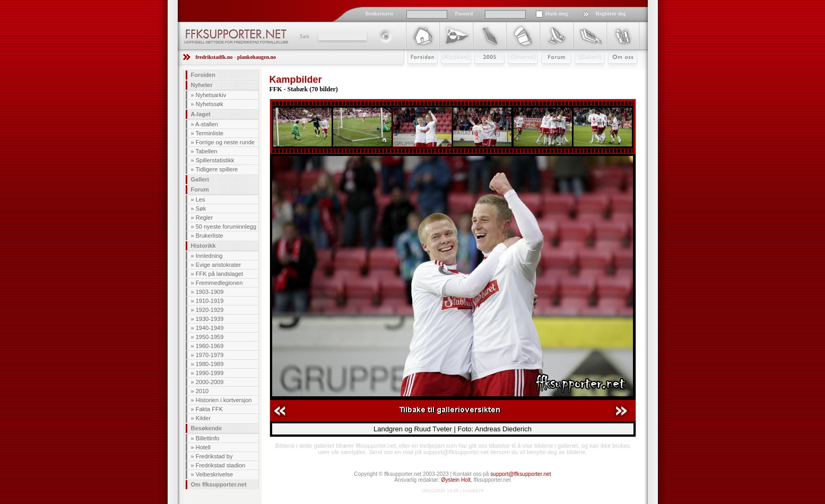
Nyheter (202, 85)
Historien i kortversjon (224, 400)
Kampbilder (296, 80)
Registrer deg (611, 14)
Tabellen (206, 151)
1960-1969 (210, 346)
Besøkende (207, 428)
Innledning (209, 256)
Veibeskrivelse (214, 474)
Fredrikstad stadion (221, 465)
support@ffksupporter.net (520, 474)
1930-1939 (210, 319)
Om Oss (618, 73)
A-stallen (207, 124)
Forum (549, 73)
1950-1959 (210, 337)
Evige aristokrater (219, 265)
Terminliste (209, 133)
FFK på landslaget (219, 274)
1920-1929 (210, 310)
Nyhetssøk (210, 104)
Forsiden (418, 73)
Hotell (203, 447)
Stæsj (514, 73)
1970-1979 (210, 355)
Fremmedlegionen (219, 283)
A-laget (201, 114)
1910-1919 (210, 301)
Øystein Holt (456, 480)
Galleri (582, 73)
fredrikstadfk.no (214, 57)
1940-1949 (210, 328)
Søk (304, 36)
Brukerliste (210, 236)
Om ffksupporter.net (219, 484)
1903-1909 (210, 292)
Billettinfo (208, 438)
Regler (204, 218)
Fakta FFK (209, 409)
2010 (202, 391)
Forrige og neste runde (225, 142)
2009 (480, 73)
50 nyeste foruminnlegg (226, 227)
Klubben (451, 73)
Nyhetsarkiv (211, 95)
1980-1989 (210, 364)
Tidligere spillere (216, 169)
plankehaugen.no (257, 57)
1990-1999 (210, 373)
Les (201, 199)
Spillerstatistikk (215, 160)
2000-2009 (210, 382)
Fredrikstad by (214, 456)
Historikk (203, 246)
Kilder (203, 418)
